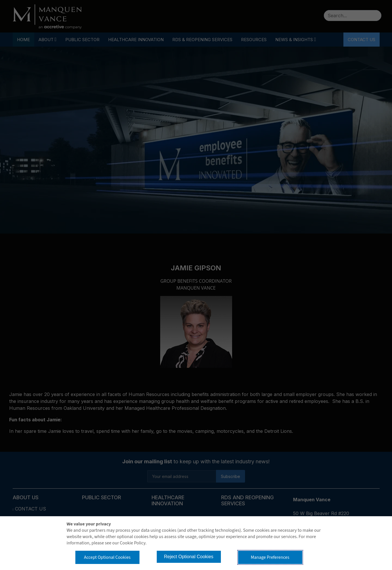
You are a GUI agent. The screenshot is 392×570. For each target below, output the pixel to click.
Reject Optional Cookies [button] (189, 557)
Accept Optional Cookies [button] (107, 557)
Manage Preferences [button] (270, 557)
